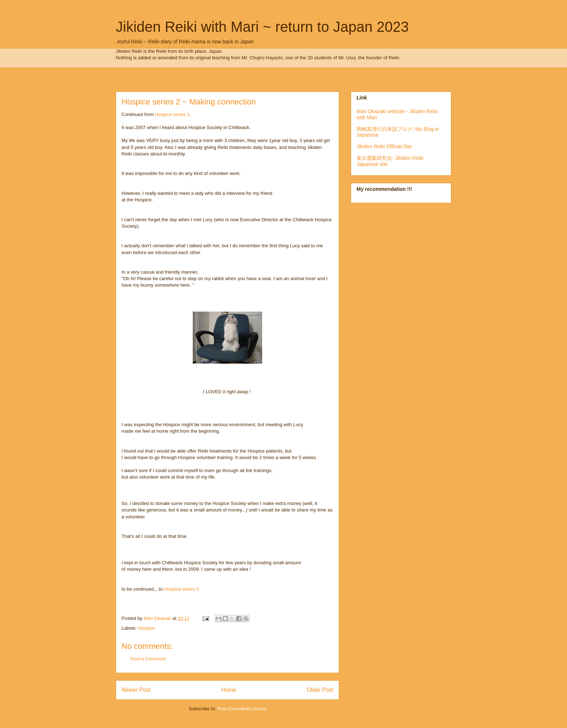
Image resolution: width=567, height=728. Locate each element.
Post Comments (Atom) (242, 709)
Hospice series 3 (182, 589)
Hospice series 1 (172, 114)
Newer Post (136, 690)
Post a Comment (148, 659)
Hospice (147, 628)
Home (229, 690)
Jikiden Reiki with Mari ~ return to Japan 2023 (262, 27)
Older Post (320, 690)
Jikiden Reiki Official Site (384, 146)
